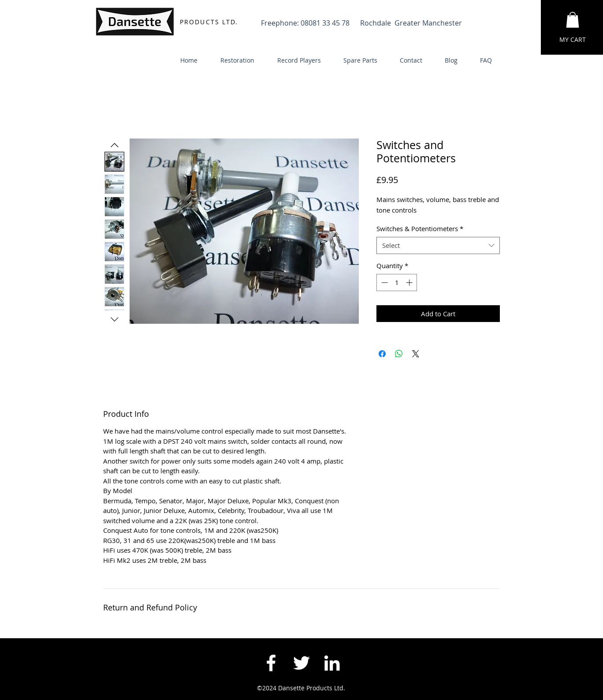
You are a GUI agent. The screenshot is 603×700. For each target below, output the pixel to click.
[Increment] (410, 283)
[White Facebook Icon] (271, 663)
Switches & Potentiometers (420, 228)
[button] (573, 20)
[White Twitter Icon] (301, 663)
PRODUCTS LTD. (209, 22)
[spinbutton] (397, 283)
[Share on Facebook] (382, 354)
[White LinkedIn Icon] (332, 663)
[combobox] (438, 245)
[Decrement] (384, 283)
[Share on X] (416, 354)
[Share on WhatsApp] (399, 354)
